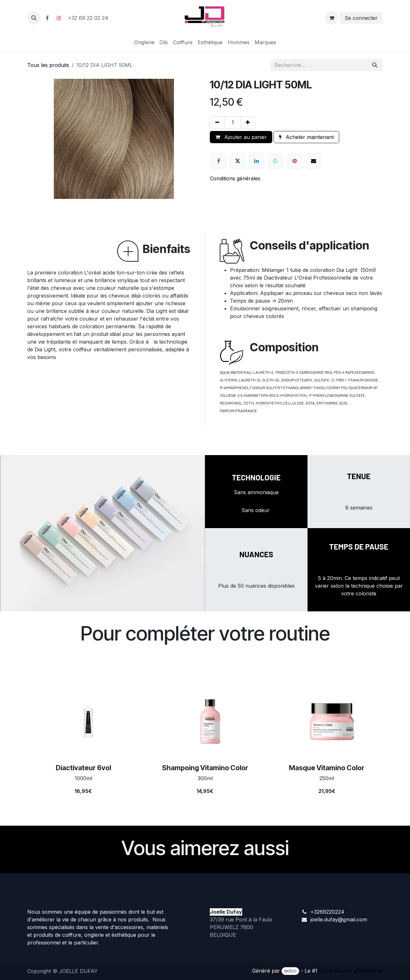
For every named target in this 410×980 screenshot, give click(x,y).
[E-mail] (314, 161)
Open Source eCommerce (351, 971)
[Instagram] (59, 18)
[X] (238, 161)
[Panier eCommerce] (332, 18)
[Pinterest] (295, 161)
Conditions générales (235, 178)
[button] (34, 18)
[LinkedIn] (257, 161)
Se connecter (361, 18)
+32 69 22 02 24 (89, 18)
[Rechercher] (375, 65)
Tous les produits (48, 65)
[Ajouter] (248, 122)
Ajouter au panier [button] (241, 137)
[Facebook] (47, 18)
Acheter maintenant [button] (306, 137)
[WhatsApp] (275, 161)
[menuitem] (144, 42)
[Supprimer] (217, 122)
